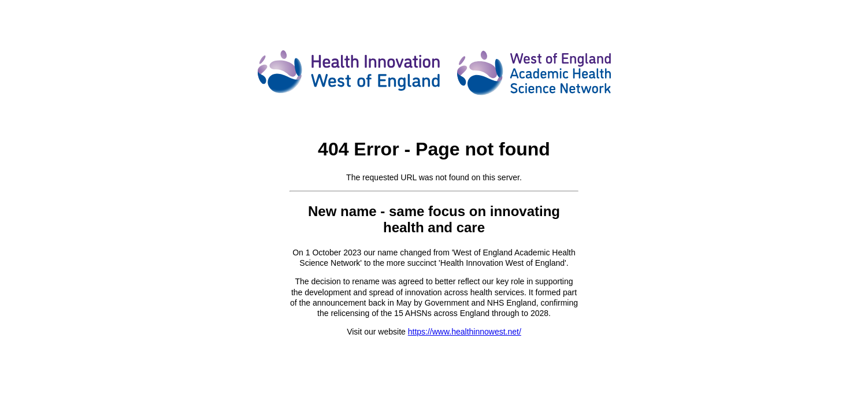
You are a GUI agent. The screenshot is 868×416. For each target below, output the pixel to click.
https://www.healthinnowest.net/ (465, 332)
